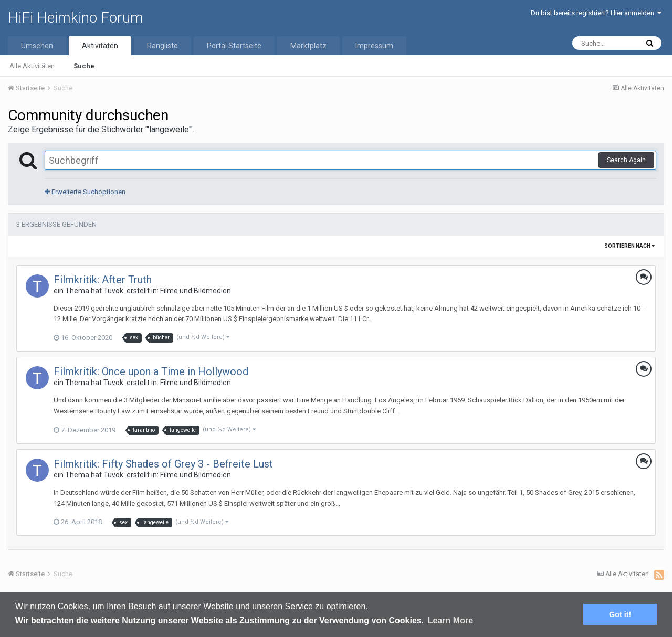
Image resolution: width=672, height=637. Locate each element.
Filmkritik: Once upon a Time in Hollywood (151, 371)
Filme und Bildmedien (196, 291)
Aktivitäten (100, 46)
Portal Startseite (234, 46)
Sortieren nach (629, 246)
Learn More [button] (450, 620)
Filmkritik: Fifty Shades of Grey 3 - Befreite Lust (163, 464)
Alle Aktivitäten (32, 66)
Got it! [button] (620, 614)
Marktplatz (308, 46)
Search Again (626, 160)
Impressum (374, 46)
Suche (84, 66)
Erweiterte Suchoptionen (85, 192)
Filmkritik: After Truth (103, 280)
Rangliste (162, 46)
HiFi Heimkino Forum (76, 18)
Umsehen (37, 46)
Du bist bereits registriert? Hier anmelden (596, 13)
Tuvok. (114, 291)
